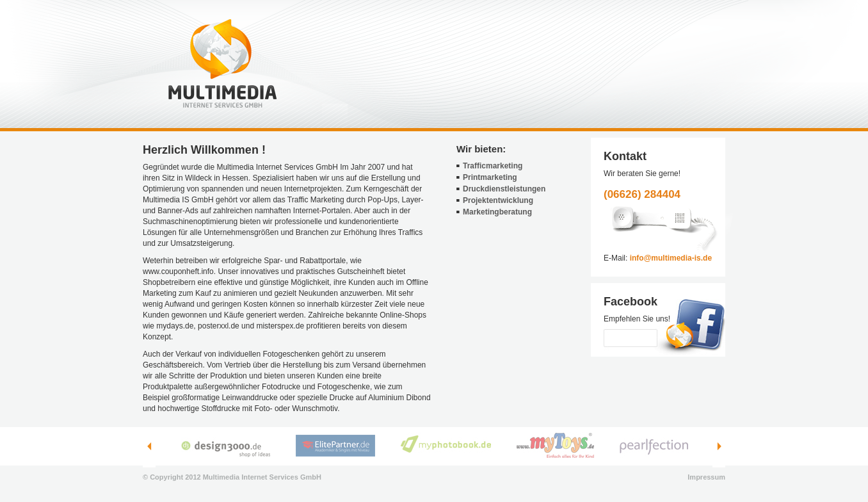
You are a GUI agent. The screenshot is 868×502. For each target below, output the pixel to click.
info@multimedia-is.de (671, 258)
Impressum (706, 477)
